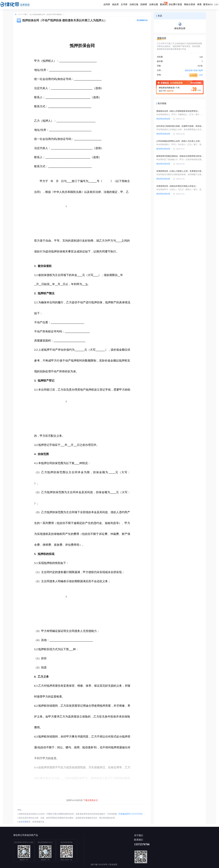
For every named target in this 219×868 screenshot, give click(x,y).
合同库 (107, 4)
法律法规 (154, 4)
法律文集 (134, 4)
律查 (199, 4)
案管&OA (208, 4)
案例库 (163, 4)
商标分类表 (190, 4)
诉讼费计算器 (175, 4)
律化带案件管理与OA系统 (24, 842)
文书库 (124, 4)
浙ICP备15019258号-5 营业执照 (104, 865)
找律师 (144, 4)
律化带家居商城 (66, 842)
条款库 (115, 4)
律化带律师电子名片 (45, 842)
